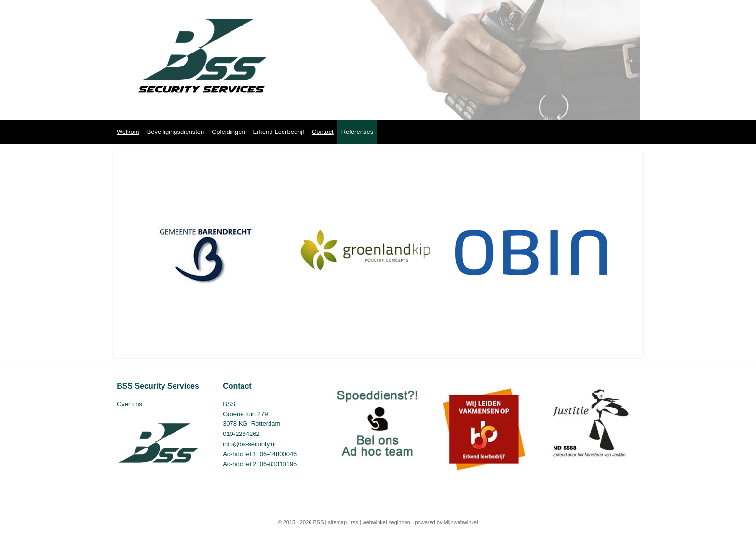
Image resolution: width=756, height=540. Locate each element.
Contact (323, 132)
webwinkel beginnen (386, 522)
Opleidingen (228, 132)
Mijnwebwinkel (461, 522)
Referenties (357, 132)
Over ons (129, 404)
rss (355, 522)
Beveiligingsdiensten (176, 132)
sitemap (338, 522)
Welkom (128, 132)
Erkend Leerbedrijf (279, 132)
